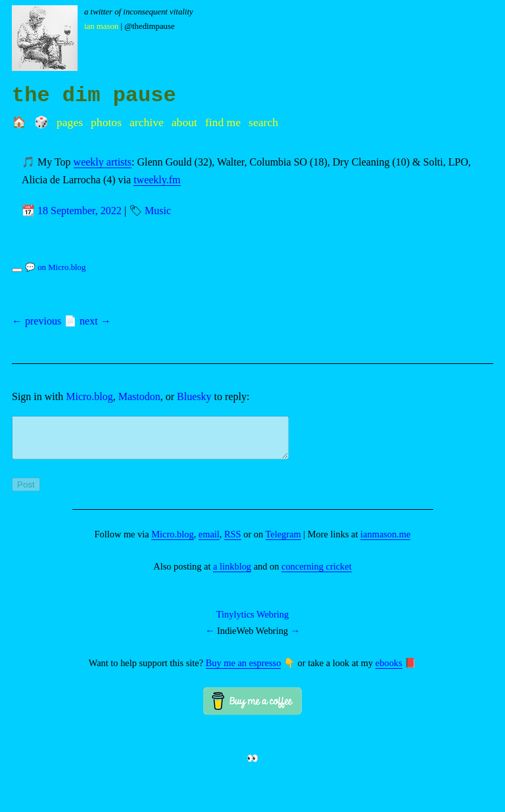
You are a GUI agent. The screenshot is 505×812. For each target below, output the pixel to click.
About (184, 122)
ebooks (389, 671)
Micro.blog (89, 396)
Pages (70, 122)
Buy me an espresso (244, 671)
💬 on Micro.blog (55, 267)
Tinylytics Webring (252, 622)
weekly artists (103, 162)
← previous (36, 321)
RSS (233, 542)
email (209, 542)
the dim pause (94, 96)
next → (95, 321)
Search (263, 122)
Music (158, 211)
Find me (223, 122)
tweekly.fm (157, 180)
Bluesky (194, 396)
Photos (106, 122)
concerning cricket (317, 574)
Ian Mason (101, 26)
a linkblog (232, 574)
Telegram (283, 542)
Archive (147, 122)
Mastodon (139, 396)
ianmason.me (385, 542)
